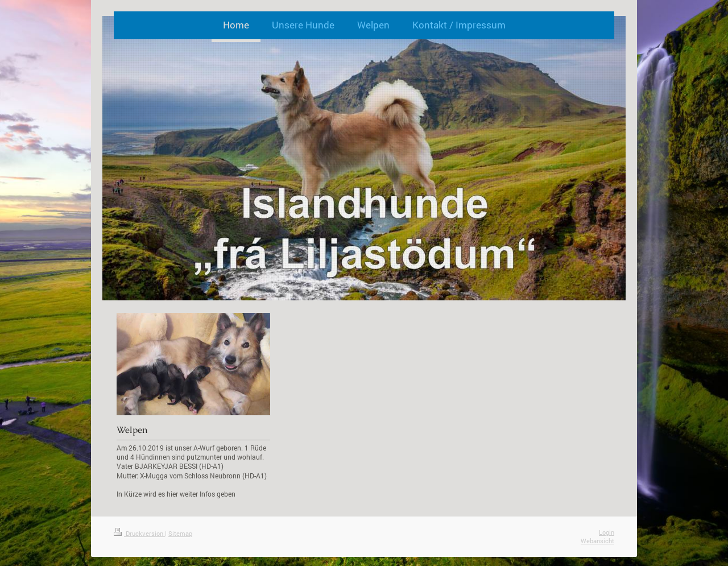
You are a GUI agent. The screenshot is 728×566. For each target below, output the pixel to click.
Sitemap (180, 533)
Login (607, 532)
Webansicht (597, 541)
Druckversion (139, 533)
